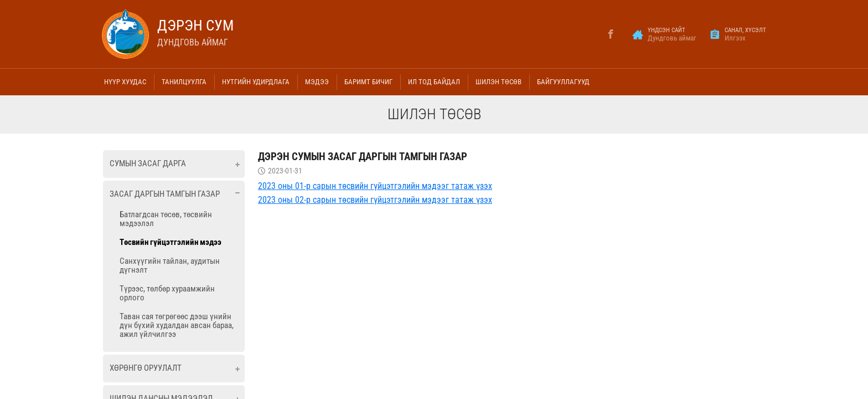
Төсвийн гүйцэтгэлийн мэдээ (170, 242)
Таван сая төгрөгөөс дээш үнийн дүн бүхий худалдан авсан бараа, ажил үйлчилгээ (177, 325)
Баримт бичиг (368, 82)
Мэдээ (317, 82)
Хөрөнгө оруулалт (146, 368)
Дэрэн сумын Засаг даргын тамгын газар (363, 157)
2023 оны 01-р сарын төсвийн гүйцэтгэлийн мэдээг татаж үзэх (375, 186)
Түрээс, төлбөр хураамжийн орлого (167, 293)
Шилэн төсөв (498, 82)
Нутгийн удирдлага (256, 82)
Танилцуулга (184, 82)
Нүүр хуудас (125, 82)
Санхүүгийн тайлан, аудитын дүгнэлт (170, 265)
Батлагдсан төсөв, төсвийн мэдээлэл (166, 219)
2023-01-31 (285, 171)
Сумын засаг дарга (148, 163)
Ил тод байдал (434, 82)
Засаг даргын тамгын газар (165, 194)
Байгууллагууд (563, 82)
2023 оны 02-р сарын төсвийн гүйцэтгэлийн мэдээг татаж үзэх (375, 200)
